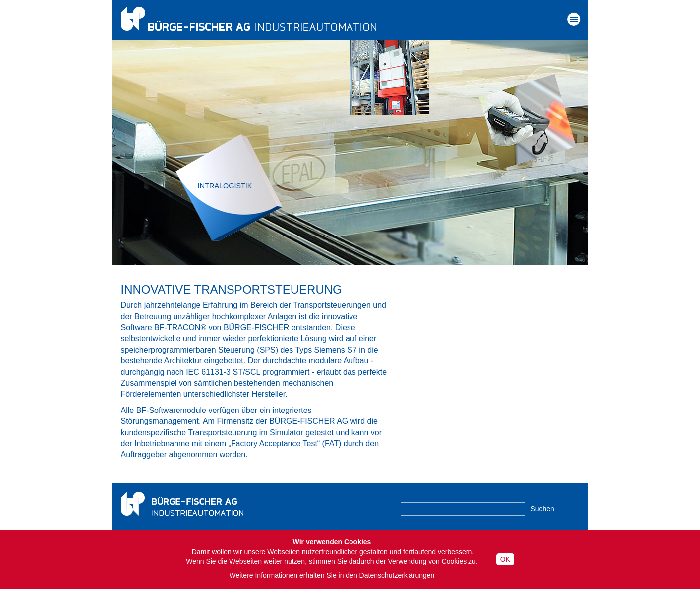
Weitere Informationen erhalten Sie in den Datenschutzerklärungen (332, 575)
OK (505, 559)
